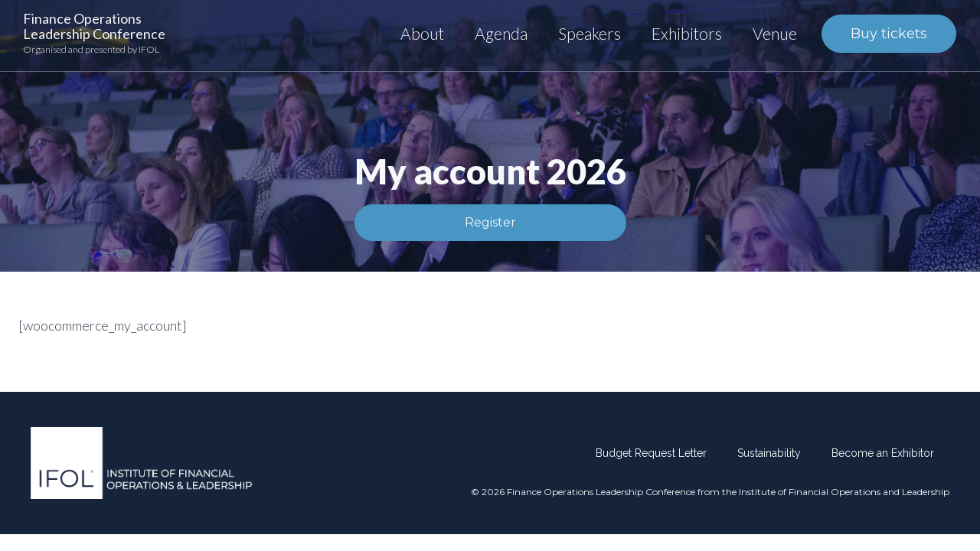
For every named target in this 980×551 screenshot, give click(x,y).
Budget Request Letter (651, 453)
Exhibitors (687, 33)
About (422, 33)
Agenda (501, 33)
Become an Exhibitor (883, 453)
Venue (775, 33)
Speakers (590, 33)
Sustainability (769, 453)
